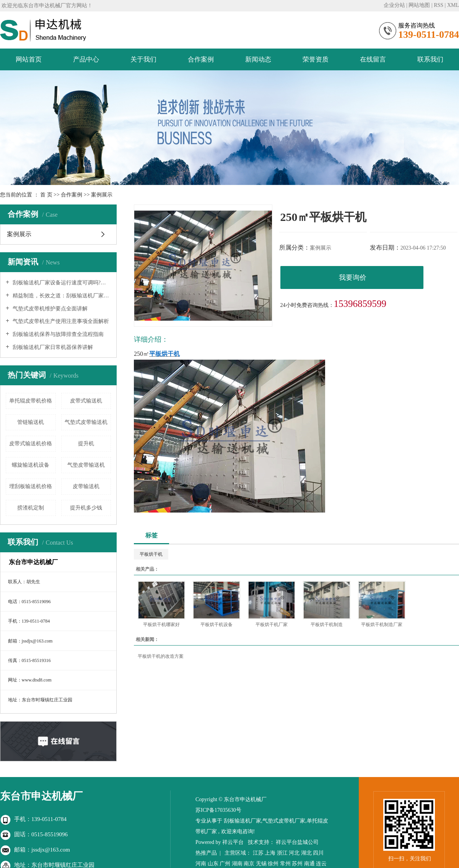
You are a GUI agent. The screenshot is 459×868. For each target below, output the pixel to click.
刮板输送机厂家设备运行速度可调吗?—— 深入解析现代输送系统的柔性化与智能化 (61, 283)
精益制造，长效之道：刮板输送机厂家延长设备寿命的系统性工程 (61, 296)
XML (453, 5)
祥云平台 (233, 842)
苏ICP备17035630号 (218, 810)
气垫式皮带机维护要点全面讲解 (49, 309)
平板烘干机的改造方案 (161, 656)
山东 (213, 864)
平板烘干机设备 (216, 625)
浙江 (282, 853)
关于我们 (143, 59)
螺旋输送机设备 (31, 465)
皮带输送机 (86, 486)
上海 (270, 853)
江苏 (258, 853)
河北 (294, 853)
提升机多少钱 (86, 508)
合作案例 (201, 59)
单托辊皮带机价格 (31, 401)
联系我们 (430, 59)
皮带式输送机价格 (31, 444)
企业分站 (394, 5)
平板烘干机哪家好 (161, 625)
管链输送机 (31, 422)
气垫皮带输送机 (86, 465)
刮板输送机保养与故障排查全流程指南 (57, 334)
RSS (439, 5)
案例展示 (102, 195)
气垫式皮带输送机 (86, 422)
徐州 (273, 864)
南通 (309, 864)
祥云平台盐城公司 (297, 842)
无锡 (261, 864)
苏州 (297, 864)
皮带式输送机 (86, 401)
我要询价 (353, 277)
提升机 (86, 444)
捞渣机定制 (31, 508)
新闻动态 (258, 59)
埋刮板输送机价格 (31, 486)
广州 (225, 864)
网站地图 (419, 5)
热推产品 (206, 853)
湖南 (237, 864)
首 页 (46, 195)
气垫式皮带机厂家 (284, 821)
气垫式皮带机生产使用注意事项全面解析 (60, 321)
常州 (285, 864)
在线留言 (373, 59)
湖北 (306, 853)
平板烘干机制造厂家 (382, 625)
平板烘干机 (151, 554)
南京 (249, 864)
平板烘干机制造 (327, 625)
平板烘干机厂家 (272, 625)
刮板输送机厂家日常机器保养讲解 (52, 347)
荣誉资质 (316, 59)
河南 (201, 864)
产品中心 (86, 59)
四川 (318, 853)
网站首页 (29, 59)
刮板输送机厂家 (243, 821)
